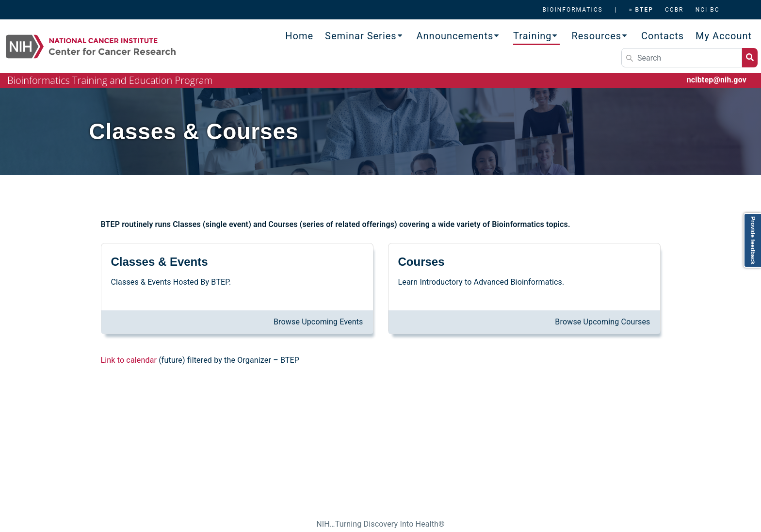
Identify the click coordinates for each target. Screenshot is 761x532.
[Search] (682, 58)
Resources (596, 36)
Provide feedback (753, 240)
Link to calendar (129, 360)
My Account (724, 36)
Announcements (455, 36)
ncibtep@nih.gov (717, 80)
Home (299, 36)
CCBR (674, 10)
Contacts (663, 36)
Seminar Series (361, 36)
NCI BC (708, 10)
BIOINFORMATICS (572, 10)
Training (533, 36)
